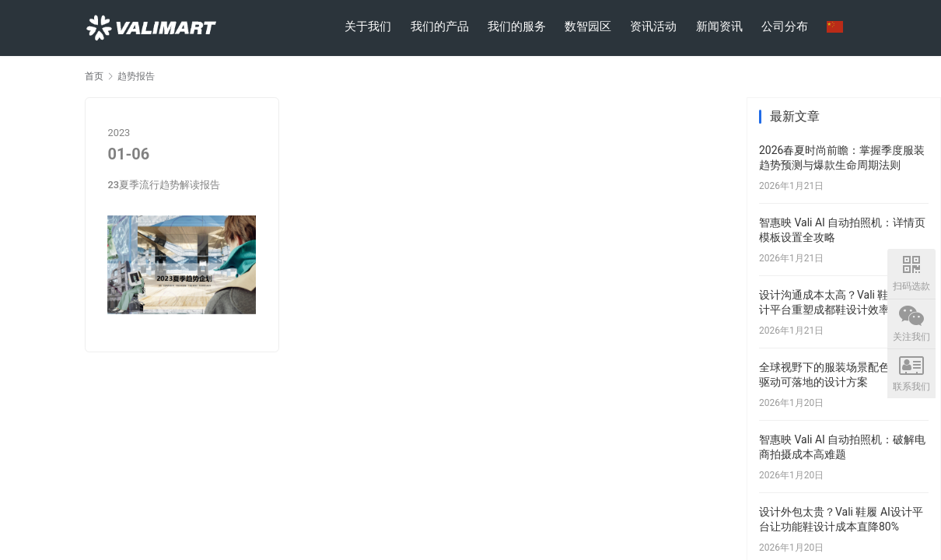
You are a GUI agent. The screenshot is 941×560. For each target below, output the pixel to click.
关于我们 (368, 26)
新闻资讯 (719, 26)
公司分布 (785, 26)
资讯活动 (653, 26)
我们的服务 (517, 26)
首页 (94, 76)
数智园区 (588, 26)
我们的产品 (440, 26)
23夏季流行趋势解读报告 (164, 185)
